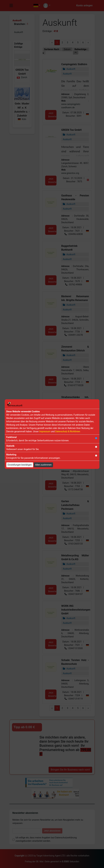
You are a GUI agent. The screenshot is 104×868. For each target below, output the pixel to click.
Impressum (45, 431)
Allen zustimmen (43, 465)
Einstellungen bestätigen (20, 465)
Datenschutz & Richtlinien (68, 431)
